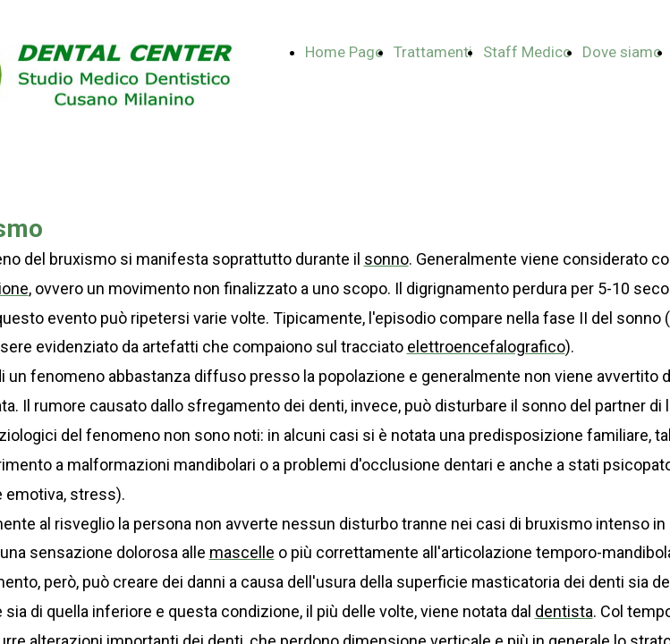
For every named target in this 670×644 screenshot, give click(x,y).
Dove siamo (622, 52)
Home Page (344, 52)
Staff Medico (527, 52)
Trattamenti (433, 52)
